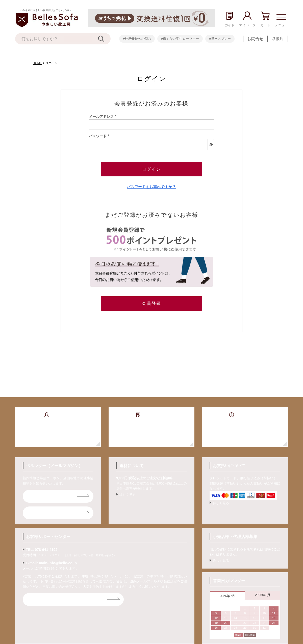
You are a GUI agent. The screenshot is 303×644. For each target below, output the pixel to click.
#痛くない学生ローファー (180, 39)
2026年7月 (228, 596)
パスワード (100, 136)
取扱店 (277, 39)
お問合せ (255, 39)
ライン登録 (41, 513)
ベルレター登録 (45, 496)
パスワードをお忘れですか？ (151, 187)
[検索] (104, 39)
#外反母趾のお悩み (137, 39)
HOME (37, 63)
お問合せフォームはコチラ (55, 599)
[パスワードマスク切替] (211, 145)
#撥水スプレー (220, 39)
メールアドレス (104, 117)
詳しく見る (127, 495)
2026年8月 (263, 595)
